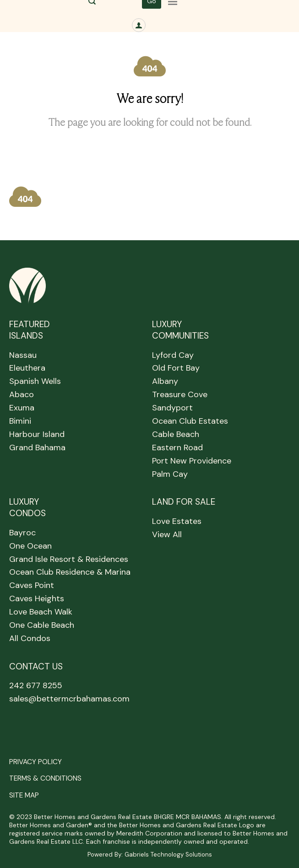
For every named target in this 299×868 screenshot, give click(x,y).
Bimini (20, 421)
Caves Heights (37, 598)
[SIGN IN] (139, 25)
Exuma (22, 408)
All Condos (30, 638)
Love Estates (177, 521)
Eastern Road (177, 447)
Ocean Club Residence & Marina (70, 572)
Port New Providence (192, 461)
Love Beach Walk (41, 612)
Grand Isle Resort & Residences (69, 559)
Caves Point (32, 585)
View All (167, 534)
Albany (165, 381)
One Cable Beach (42, 625)
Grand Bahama (37, 447)
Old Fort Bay (176, 368)
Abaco (22, 394)
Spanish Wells (35, 381)
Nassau (23, 355)
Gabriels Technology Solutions (168, 855)
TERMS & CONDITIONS (45, 778)
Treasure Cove (180, 394)
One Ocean (30, 546)
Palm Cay (170, 474)
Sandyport (172, 408)
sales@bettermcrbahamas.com (69, 699)
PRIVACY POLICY (35, 762)
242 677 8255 (36, 685)
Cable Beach (176, 434)
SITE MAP (24, 795)
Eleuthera (27, 368)
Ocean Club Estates (190, 421)
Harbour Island (37, 434)
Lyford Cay (173, 355)
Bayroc (22, 533)
